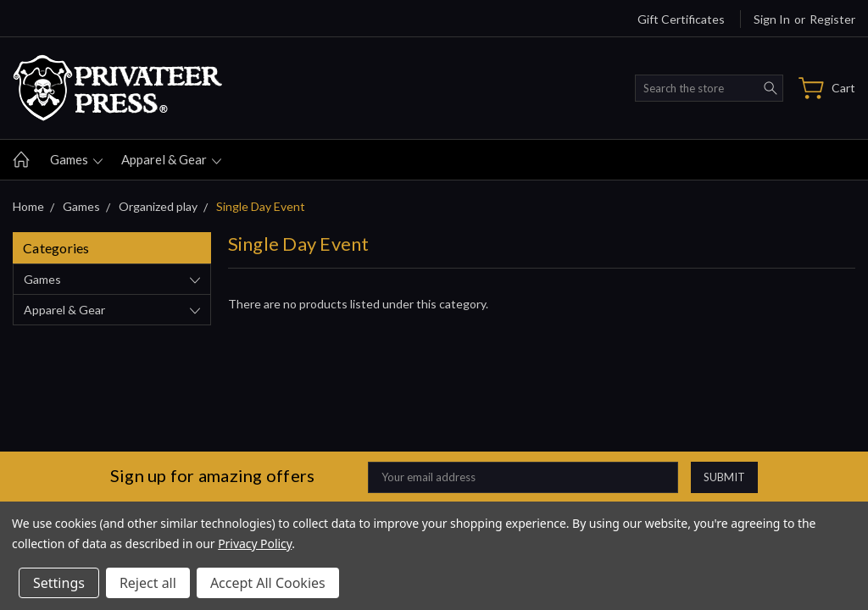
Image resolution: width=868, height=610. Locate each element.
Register (832, 19)
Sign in (772, 19)
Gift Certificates (681, 19)
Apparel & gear (171, 159)
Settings (59, 583)
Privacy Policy (255, 543)
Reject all (148, 583)
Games (76, 159)
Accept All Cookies (268, 583)
